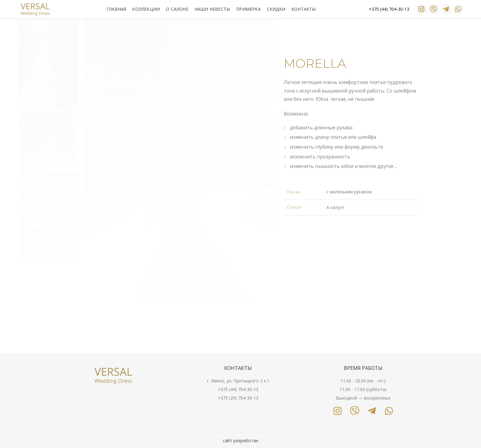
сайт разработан (240, 440)
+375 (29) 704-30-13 (238, 398)
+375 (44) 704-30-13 (238, 389)
